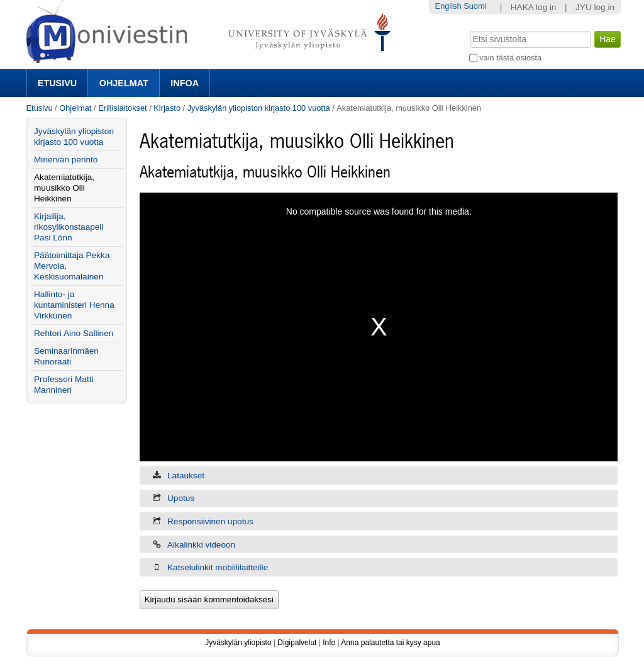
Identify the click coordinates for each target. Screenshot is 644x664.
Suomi (475, 6)
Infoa (185, 83)
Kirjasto (167, 108)
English (448, 6)
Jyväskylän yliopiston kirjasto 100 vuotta (259, 108)
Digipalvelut (297, 643)
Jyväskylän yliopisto (238, 643)
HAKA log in (534, 7)
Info (329, 643)
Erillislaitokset (123, 108)
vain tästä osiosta (510, 58)
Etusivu (57, 83)
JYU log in (595, 7)
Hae (468, 30)
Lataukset (186, 475)
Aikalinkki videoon (201, 545)
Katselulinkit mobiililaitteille (218, 567)
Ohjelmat (124, 83)
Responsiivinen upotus (210, 521)
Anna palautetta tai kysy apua (390, 643)
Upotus (181, 498)
